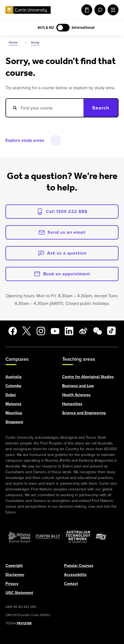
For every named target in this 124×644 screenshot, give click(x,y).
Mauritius (14, 412)
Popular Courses (79, 565)
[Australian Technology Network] (78, 536)
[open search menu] (99, 10)
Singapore (14, 421)
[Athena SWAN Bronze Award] (19, 536)
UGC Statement (19, 592)
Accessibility (75, 574)
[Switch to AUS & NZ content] (63, 28)
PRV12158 (24, 623)
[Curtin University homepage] (28, 10)
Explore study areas (25, 140)
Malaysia (13, 403)
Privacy (12, 583)
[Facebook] (13, 331)
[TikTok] (111, 331)
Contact (71, 583)
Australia (14, 376)
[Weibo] (83, 331)
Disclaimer (15, 574)
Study (87, 10)
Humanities (72, 403)
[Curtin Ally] (48, 536)
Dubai (11, 394)
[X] (27, 331)
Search (101, 108)
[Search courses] (44, 108)
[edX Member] (101, 536)
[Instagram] (41, 331)
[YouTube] (55, 331)
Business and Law (78, 385)
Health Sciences (76, 394)
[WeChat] (97, 331)
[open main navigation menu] (112, 10)
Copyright (14, 565)
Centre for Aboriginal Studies (88, 376)
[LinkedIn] (69, 331)
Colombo (13, 385)
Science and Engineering (84, 412)
